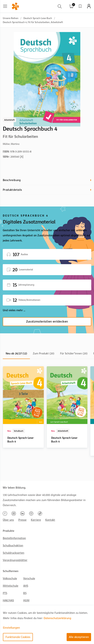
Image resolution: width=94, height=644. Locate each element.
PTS (5, 593)
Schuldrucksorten (14, 553)
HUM (26, 600)
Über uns (8, 520)
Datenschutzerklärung (57, 618)
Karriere (36, 520)
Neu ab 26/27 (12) (16, 353)
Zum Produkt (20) (44, 353)
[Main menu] (5, 6)
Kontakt (50, 520)
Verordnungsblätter (15, 560)
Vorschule (29, 578)
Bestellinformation (14, 538)
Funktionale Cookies (18, 637)
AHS (26, 586)
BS (25, 593)
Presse (22, 520)
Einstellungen (11, 628)
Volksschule (10, 578)
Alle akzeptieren (79, 637)
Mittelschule (10, 586)
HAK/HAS (8, 600)
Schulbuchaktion (13, 546)
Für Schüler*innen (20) (74, 353)
